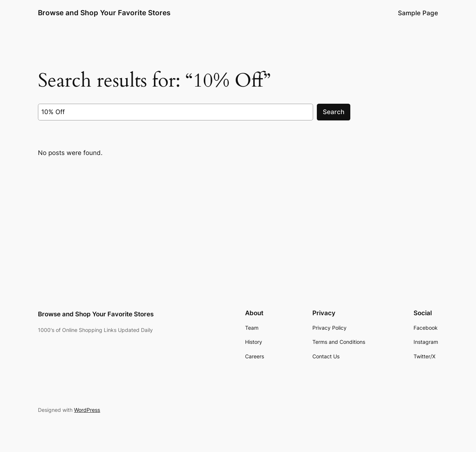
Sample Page (418, 13)
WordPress (87, 410)
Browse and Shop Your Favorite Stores (104, 13)
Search (334, 112)
